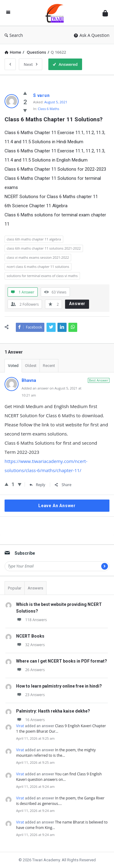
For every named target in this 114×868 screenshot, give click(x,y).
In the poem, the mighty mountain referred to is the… (56, 753)
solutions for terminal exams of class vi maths (42, 276)
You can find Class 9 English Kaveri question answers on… (59, 777)
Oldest (31, 366)
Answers (35, 588)
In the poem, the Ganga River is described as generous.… (60, 801)
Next (31, 64)
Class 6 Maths (49, 109)
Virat (20, 726)
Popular (15, 588)
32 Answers (30, 645)
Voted (13, 366)
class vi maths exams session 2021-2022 (38, 257)
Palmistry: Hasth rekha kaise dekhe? (53, 711)
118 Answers (31, 620)
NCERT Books (30, 636)
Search (14, 35)
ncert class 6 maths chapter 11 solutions (38, 267)
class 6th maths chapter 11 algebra (34, 239)
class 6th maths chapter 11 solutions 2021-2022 (44, 248)
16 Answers (30, 720)
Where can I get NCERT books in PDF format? (62, 661)
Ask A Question (92, 35)
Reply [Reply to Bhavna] (37, 485)
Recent (49, 366)
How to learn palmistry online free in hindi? (59, 686)
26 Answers (30, 670)
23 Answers (30, 695)
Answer (77, 304)
